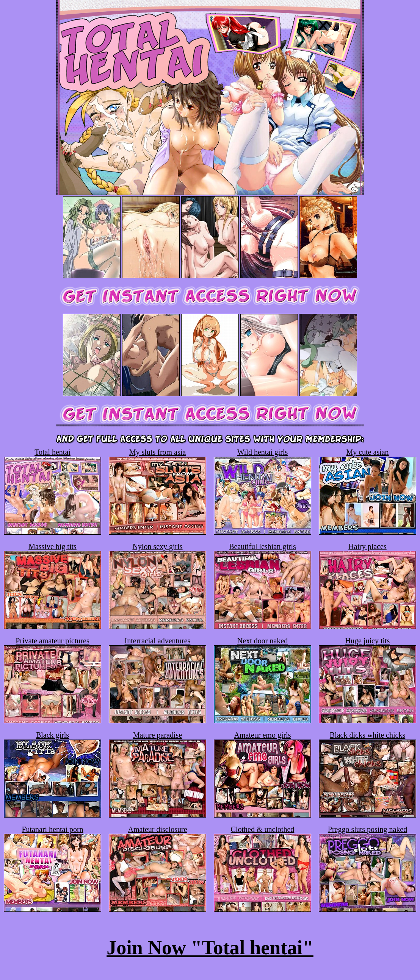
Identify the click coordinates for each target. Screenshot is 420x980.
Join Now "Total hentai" (210, 948)
